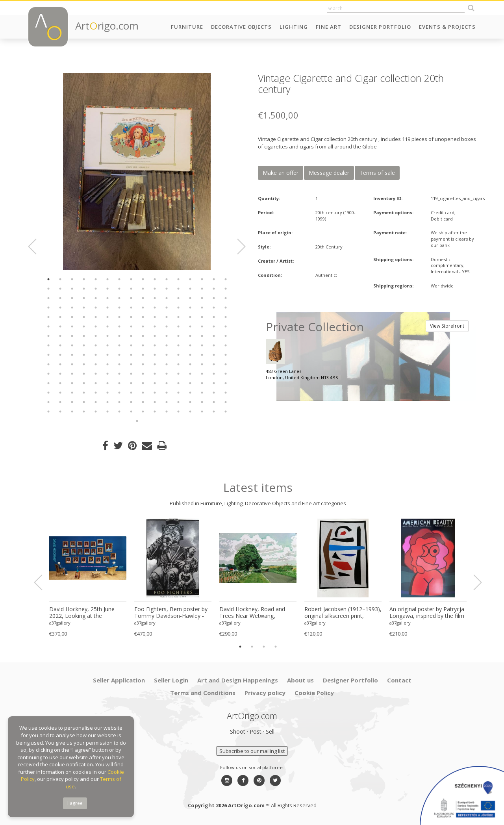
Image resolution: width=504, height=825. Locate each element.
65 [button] (48, 317)
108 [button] (178, 336)
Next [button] (237, 247)
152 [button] (131, 364)
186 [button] (155, 383)
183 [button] (119, 383)
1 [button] (48, 279)
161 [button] (48, 374)
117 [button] (96, 345)
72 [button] (131, 317)
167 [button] (119, 374)
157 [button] (190, 364)
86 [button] (107, 326)
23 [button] (119, 289)
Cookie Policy (314, 693)
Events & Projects (447, 27)
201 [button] (143, 393)
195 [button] (72, 393)
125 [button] (190, 345)
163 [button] (72, 374)
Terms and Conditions (203, 693)
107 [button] (167, 336)
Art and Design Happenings (238, 680)
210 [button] (60, 402)
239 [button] (214, 412)
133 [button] (96, 355)
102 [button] (107, 336)
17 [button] (48, 289)
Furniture (187, 27)
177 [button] (48, 383)
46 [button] (202, 298)
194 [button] (60, 393)
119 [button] (119, 345)
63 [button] (214, 308)
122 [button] (155, 345)
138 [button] (155, 355)
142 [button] (202, 355)
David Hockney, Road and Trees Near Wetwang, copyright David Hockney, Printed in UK (252, 613)
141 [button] (190, 355)
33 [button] (48, 298)
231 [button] (119, 412)
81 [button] (48, 326)
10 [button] (155, 279)
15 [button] (214, 279)
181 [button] (96, 383)
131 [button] (72, 355)
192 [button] (226, 383)
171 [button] (167, 374)
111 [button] (214, 336)
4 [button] (84, 279)
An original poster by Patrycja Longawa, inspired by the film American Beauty (427, 613)
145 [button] (48, 364)
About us (300, 680)
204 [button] (178, 393)
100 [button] (84, 336)
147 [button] (72, 364)
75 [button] (167, 317)
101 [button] (96, 336)
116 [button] (84, 345)
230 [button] (107, 412)
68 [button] (84, 317)
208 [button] (226, 393)
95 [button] (214, 326)
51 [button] (72, 308)
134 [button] (107, 355)
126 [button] (202, 345)
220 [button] (178, 402)
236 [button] (178, 412)
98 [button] (60, 336)
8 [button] (131, 279)
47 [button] (214, 298)
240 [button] (226, 412)
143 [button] (214, 355)
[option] (137, 171)
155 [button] (167, 364)
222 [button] (202, 402)
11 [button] (167, 279)
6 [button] (107, 279)
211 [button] (72, 402)
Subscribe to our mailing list (252, 751)
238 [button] (202, 412)
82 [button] (60, 326)
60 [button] (178, 308)
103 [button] (119, 336)
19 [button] (72, 289)
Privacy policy (265, 693)
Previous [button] (37, 247)
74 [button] (155, 317)
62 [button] (202, 308)
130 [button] (60, 355)
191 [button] (214, 383)
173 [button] (190, 374)
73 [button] (143, 317)
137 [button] (143, 355)
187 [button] (167, 383)
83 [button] (72, 326)
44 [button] (178, 298)
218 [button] (155, 402)
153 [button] (143, 364)
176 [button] (226, 374)
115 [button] (72, 345)
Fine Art (329, 27)
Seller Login (171, 680)
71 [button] (119, 317)
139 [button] (167, 355)
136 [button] (131, 355)
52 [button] (84, 308)
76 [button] (178, 317)
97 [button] (48, 336)
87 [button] (119, 326)
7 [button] (119, 279)
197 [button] (96, 393)
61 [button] (190, 308)
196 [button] (84, 393)
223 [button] (214, 402)
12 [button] (178, 279)
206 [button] (202, 393)
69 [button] (96, 317)
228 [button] (84, 412)
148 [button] (84, 364)
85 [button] (96, 326)
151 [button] (119, 364)
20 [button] (84, 289)
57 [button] (143, 308)
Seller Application (119, 680)
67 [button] (72, 317)
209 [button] (48, 402)
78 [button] (202, 317)
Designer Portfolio (380, 27)
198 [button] (107, 393)
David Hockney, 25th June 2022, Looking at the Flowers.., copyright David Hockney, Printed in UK (82, 613)
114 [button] (60, 345)
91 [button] (167, 326)
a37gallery (60, 623)
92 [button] (178, 326)
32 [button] (226, 289)
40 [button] (131, 298)
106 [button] (155, 336)
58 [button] (155, 308)
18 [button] (60, 289)
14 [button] (202, 279)
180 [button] (84, 383)
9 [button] (143, 279)
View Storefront (447, 326)
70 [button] (107, 317)
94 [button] (202, 326)
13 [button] (190, 279)
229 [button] (96, 412)
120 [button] (131, 345)
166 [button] (107, 374)
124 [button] (178, 345)
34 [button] (60, 298)
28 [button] (178, 289)
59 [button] (167, 308)
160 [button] (226, 364)
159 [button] (214, 364)
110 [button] (202, 336)
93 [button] (190, 326)
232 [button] (131, 412)
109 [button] (190, 336)
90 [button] (155, 326)
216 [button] (131, 402)
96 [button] (226, 326)
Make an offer (281, 173)
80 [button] (226, 317)
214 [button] (107, 402)
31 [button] (214, 289)
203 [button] (167, 393)
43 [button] (167, 298)
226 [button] (60, 412)
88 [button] (131, 326)
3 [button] (72, 279)
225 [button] (48, 412)
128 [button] (226, 345)
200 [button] (131, 393)
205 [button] (190, 393)
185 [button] (143, 383)
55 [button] (119, 308)
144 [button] (226, 355)
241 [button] (137, 421)
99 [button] (72, 336)
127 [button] (214, 345)
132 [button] (84, 355)
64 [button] (226, 308)
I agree (75, 803)
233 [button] (143, 412)
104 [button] (131, 336)
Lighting (294, 27)
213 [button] (96, 402)
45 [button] (190, 298)
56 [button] (131, 308)
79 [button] (214, 317)
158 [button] (202, 364)
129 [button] (48, 355)
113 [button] (48, 345)
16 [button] (226, 279)
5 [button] (96, 279)
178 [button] (60, 383)
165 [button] (96, 374)
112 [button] (226, 336)
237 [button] (190, 412)
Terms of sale (377, 173)
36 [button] (84, 298)
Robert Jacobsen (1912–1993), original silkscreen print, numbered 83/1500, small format (343, 613)
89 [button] (143, 326)
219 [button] (167, 402)
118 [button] (107, 345)
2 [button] (60, 279)
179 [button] (72, 383)
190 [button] (202, 383)
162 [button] (60, 374)
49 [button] (48, 308)
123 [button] (167, 345)
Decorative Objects (241, 27)
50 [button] (60, 308)
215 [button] (119, 402)
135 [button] (119, 355)
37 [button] (96, 298)
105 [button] (143, 336)
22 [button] (107, 289)
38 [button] (107, 298)
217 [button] (143, 402)
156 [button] (178, 364)
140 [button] (178, 355)
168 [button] (131, 374)
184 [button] (131, 383)
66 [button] (60, 317)
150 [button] (107, 364)
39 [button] (119, 298)
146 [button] (60, 364)
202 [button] (155, 393)
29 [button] (190, 289)
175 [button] (214, 374)
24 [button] (131, 289)
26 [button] (155, 289)
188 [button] (178, 383)
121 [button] (143, 345)
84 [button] (84, 326)
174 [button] (202, 374)
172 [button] (178, 374)
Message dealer (329, 173)
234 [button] (155, 412)
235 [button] (167, 412)
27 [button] (167, 289)
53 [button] (96, 308)
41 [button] (143, 298)
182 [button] (107, 383)
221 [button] (190, 402)
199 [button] (119, 393)
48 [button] (226, 298)
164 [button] (84, 374)
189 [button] (190, 383)
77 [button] (190, 317)
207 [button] (214, 393)
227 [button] (72, 412)
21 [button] (96, 289)
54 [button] (107, 308)
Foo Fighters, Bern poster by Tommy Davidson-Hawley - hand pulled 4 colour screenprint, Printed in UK (171, 613)
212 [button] (84, 402)
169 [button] (143, 374)
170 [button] (155, 374)
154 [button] (155, 364)
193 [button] (48, 393)
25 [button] (143, 289)
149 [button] (96, 364)
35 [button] (72, 298)
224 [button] (226, 402)
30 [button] (202, 289)
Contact (399, 680)
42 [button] (155, 298)
